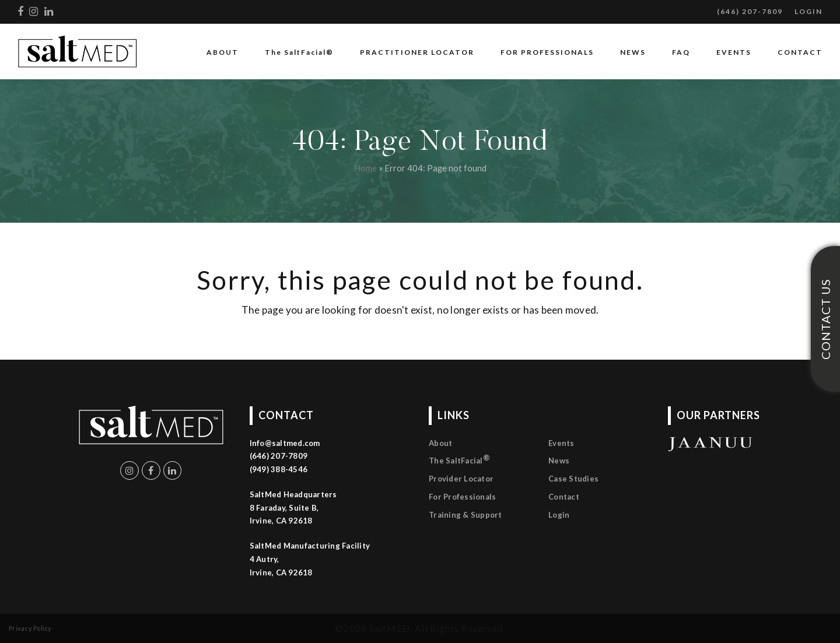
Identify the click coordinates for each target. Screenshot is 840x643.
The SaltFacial (459, 459)
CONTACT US (825, 319)
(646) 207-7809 (750, 11)
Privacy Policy (30, 628)
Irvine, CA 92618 (281, 572)
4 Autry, (265, 559)
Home (365, 168)
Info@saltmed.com (285, 443)
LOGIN (808, 11)
